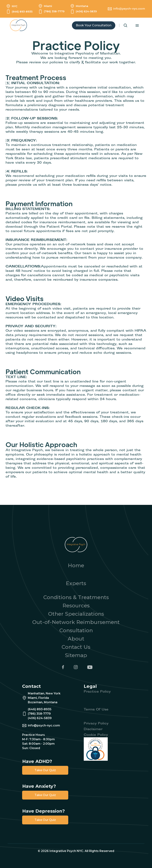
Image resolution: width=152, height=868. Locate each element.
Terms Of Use (96, 710)
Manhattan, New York (44, 693)
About (76, 639)
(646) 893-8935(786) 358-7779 (40, 711)
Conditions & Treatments (76, 597)
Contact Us (76, 647)
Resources (76, 606)
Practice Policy (97, 692)
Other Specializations (76, 614)
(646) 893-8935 (22, 12)
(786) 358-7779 (54, 11)
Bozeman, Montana (43, 702)
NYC (15, 6)
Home (76, 565)
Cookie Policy (96, 735)
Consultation (76, 630)
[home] (20, 25)
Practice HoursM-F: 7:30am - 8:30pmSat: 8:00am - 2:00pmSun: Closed (38, 741)
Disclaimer (93, 729)
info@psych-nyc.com (129, 9)
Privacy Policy (96, 724)
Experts (76, 583)
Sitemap (76, 655)
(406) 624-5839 (86, 11)
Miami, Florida (38, 698)
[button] (139, 25)
